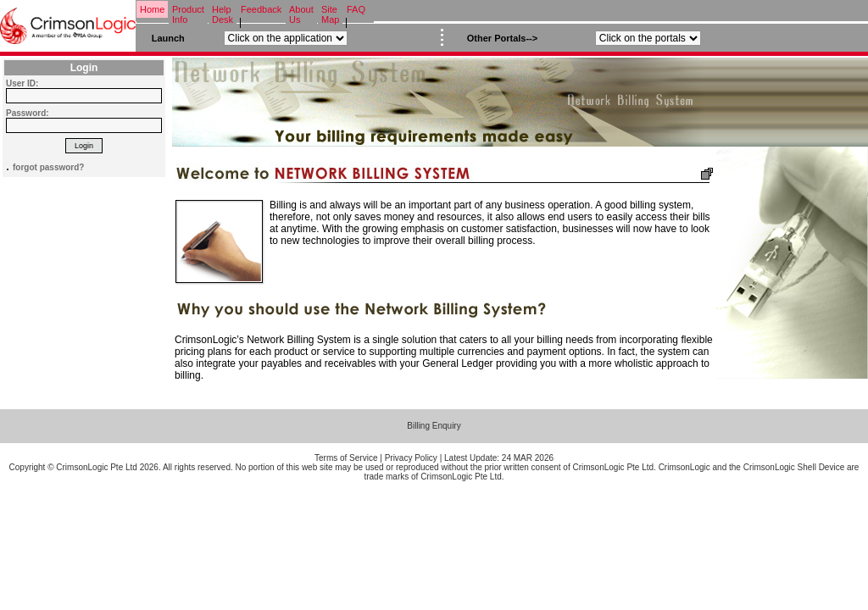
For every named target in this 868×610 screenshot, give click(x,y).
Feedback (261, 9)
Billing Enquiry (434, 426)
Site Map (330, 14)
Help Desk (223, 14)
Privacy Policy (411, 458)
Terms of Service (346, 458)
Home (152, 9)
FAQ (356, 9)
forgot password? (48, 167)
